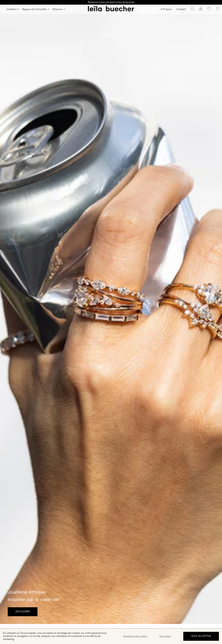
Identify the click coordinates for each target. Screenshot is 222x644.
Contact (181, 9)
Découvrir (23, 612)
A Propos (166, 9)
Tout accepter (201, 636)
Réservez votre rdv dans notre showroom (111, 2)
